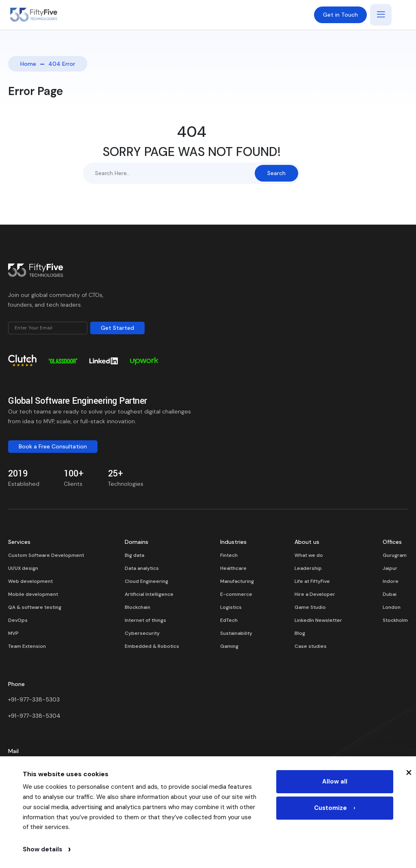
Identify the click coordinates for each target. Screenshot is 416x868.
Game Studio (310, 607)
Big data (134, 555)
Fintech (229, 555)
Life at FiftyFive (312, 581)
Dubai (390, 594)
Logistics (231, 607)
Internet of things (145, 620)
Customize (335, 809)
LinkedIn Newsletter (318, 620)
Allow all (335, 782)
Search (276, 173)
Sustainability (236, 633)
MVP (13, 633)
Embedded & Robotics (152, 646)
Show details (47, 849)
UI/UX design (23, 568)
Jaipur (390, 568)
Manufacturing (237, 581)
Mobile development (33, 594)
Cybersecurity (142, 633)
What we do (309, 555)
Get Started (117, 328)
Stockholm (395, 620)
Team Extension (27, 646)
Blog (300, 633)
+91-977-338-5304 (34, 716)
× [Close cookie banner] (409, 772)
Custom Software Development (46, 555)
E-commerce (236, 594)
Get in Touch (340, 15)
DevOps (18, 620)
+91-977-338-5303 (34, 699)
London (392, 607)
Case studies (311, 646)
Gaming (229, 646)
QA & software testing (35, 607)
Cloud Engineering (146, 581)
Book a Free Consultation (53, 446)
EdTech (229, 620)
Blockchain (138, 607)
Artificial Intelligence (149, 594)
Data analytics (142, 568)
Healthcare (233, 568)
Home (28, 64)
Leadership (308, 568)
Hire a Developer (315, 594)
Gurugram (395, 555)
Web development (30, 581)
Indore (391, 581)
